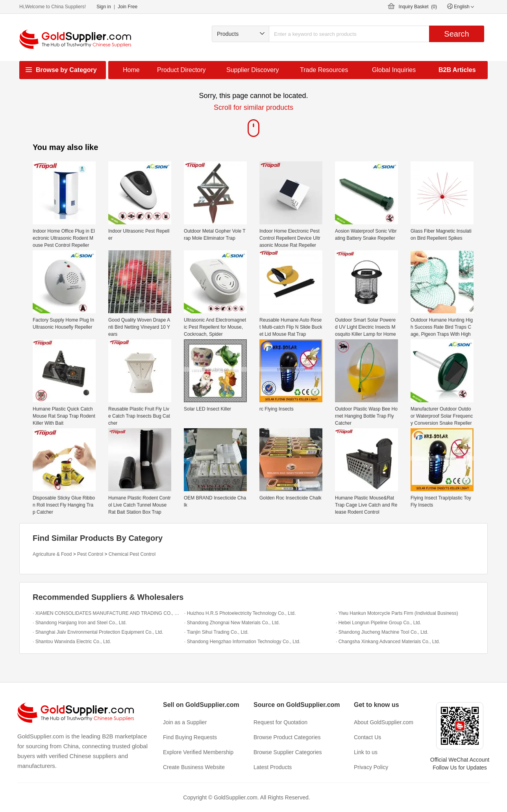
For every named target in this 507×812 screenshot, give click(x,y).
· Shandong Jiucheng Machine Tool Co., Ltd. (382, 632)
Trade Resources (324, 70)
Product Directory (181, 70)
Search (456, 34)
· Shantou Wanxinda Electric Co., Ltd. (72, 642)
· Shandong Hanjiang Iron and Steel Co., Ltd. (80, 623)
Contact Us (367, 737)
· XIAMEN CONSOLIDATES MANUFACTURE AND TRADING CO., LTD (106, 613)
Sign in (104, 7)
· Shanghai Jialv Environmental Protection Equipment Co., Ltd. (98, 632)
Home (131, 70)
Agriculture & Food (52, 554)
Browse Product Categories (287, 737)
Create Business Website (194, 767)
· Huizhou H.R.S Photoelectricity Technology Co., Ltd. (240, 613)
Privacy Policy (371, 767)
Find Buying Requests (190, 737)
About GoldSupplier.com (384, 722)
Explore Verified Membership (198, 752)
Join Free (128, 7)
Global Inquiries (394, 70)
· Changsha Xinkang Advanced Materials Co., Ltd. (388, 642)
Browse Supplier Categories (288, 752)
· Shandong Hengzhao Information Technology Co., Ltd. (242, 642)
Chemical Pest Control (132, 554)
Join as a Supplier (185, 722)
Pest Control (90, 554)
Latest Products (273, 767)
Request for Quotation (280, 722)
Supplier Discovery (253, 70)
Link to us (366, 752)
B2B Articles (457, 70)
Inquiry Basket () (418, 7)
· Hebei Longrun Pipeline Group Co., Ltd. (378, 623)
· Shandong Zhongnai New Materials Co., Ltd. (232, 623)
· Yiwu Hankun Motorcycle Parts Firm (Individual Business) (397, 613)
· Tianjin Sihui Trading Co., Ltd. (216, 632)
